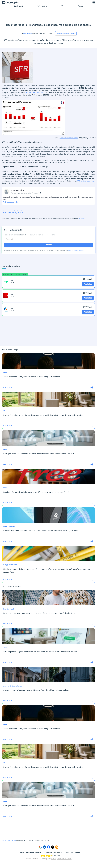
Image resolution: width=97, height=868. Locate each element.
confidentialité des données (76, 250)
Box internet (18, 6)
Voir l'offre (88, 284)
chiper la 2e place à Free (35, 93)
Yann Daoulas (28, 33)
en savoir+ (82, 219)
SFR (19, 212)
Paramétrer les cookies (64, 859)
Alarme (80, 6)
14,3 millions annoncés (86, 181)
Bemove (53, 859)
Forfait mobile (42, 6)
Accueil (4, 840)
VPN (62, 6)
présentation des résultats (69, 138)
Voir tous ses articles (11, 202)
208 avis (57, 856)
